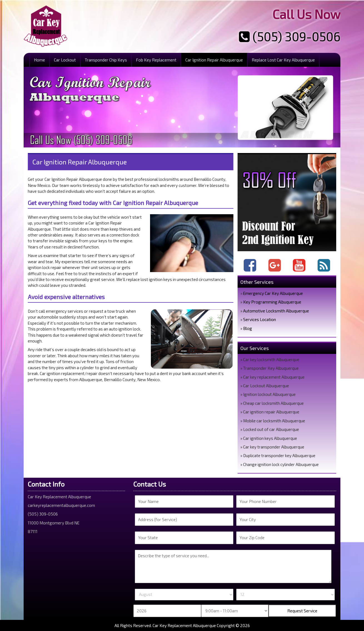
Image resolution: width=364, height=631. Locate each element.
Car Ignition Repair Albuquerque (214, 60)
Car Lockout (65, 60)
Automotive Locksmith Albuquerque (276, 311)
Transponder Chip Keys (106, 60)
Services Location (260, 319)
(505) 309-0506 (290, 36)
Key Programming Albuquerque (272, 302)
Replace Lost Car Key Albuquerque (283, 60)
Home (39, 60)
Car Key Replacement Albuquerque (184, 625)
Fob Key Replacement (156, 60)
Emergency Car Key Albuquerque (273, 293)
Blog (248, 328)
